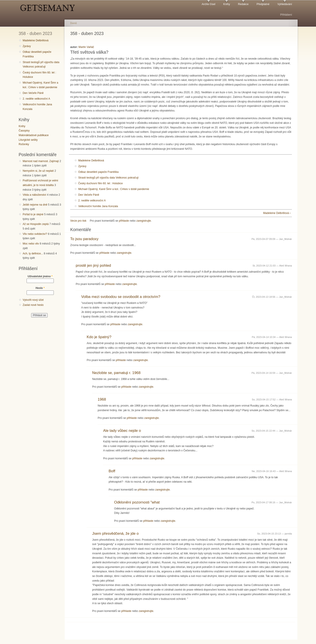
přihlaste (124, 221)
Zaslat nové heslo (33, 305)
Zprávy (27, 46)
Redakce (243, 4)
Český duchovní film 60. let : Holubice (39, 75)
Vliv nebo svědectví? (35, 234)
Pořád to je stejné (33, 214)
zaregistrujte (144, 221)
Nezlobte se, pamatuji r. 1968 (116, 373)
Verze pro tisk (78, 221)
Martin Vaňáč (86, 47)
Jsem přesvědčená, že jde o (115, 534)
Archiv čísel (208, 4)
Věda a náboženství (34, 195)
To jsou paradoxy (84, 239)
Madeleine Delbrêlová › (277, 213)
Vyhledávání (285, 4)
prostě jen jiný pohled (93, 265)
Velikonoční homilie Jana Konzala (37, 107)
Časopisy (24, 131)
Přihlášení (286, 15)
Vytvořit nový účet (33, 300)
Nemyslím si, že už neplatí (38, 171)
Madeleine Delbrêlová (36, 40)
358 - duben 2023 (35, 33)
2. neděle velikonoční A (36, 99)
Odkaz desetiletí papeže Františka (37, 54)
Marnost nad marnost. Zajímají (41, 161)
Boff (112, 471)
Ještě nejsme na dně (35, 205)
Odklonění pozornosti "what (137, 502)
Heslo (40, 288)
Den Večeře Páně (33, 93)
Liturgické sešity (28, 140)
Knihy (227, 4)
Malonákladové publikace (34, 135)
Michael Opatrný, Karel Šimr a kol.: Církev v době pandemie (40, 85)
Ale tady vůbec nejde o (122, 431)
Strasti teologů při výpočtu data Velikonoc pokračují (41, 65)
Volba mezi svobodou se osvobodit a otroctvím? (121, 297)
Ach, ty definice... (33, 254)
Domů (74, 23)
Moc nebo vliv (31, 244)
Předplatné (263, 4)
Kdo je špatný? (99, 337)
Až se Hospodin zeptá (36, 224)
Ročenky (24, 144)
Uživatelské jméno (40, 276)
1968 (102, 399)
